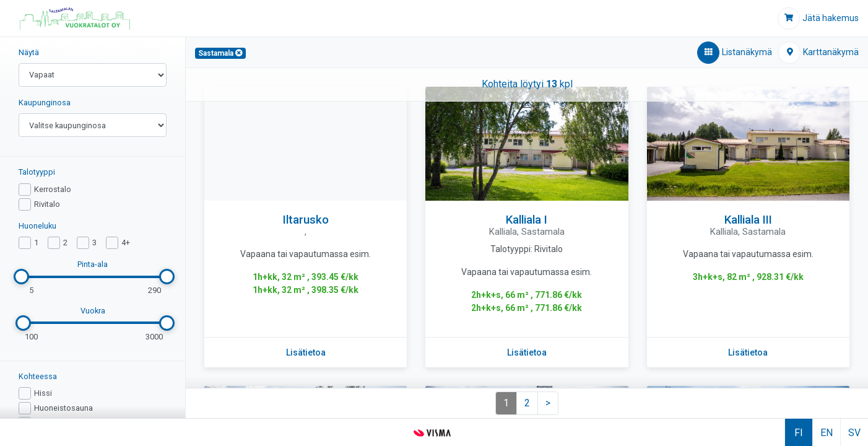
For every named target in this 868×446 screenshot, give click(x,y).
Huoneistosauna (63, 408)
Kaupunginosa (45, 103)
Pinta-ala (93, 264)
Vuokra (93, 311)
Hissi (43, 393)
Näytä (29, 52)
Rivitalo (47, 204)
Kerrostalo (53, 189)
